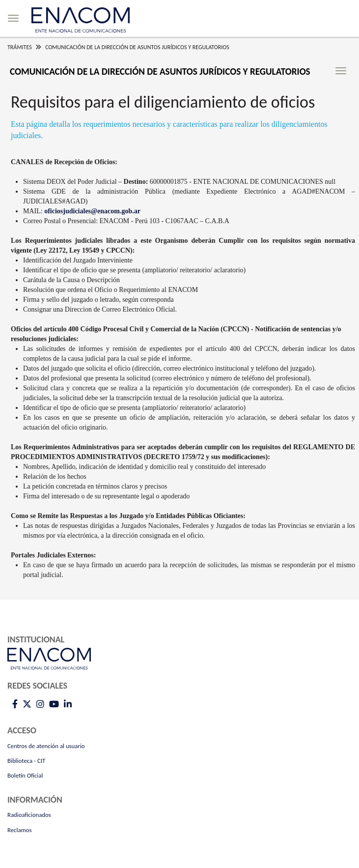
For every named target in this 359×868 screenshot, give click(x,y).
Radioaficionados (29, 815)
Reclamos (20, 830)
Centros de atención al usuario (46, 746)
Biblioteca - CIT (26, 761)
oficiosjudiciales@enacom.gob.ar (92, 211)
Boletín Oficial (25, 775)
